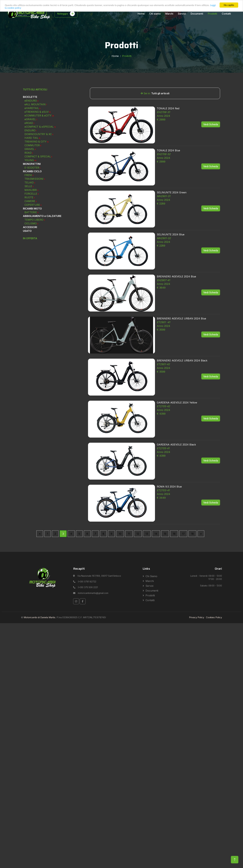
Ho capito (229, 5)
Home (141, 14)
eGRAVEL (31, 154)
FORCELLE (32, 229)
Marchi (169, 14)
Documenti (197, 14)
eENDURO (31, 136)
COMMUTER (33, 180)
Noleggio (66, 14)
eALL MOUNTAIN (36, 139)
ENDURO (31, 165)
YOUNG (30, 195)
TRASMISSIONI (35, 214)
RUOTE (30, 232)
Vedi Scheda (211, 159)
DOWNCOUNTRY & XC (39, 169)
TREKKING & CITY (37, 176)
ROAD (29, 188)
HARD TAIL (32, 173)
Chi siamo (155, 14)
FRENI (29, 210)
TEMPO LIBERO (35, 255)
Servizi (182, 14)
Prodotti (212, 14)
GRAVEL (30, 184)
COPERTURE (33, 240)
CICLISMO (31, 258)
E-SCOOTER (32, 203)
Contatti (226, 14)
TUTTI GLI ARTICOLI (35, 124)
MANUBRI (31, 225)
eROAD (29, 158)
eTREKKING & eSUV (38, 147)
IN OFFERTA (30, 273)
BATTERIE (31, 247)
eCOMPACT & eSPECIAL (40, 162)
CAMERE (31, 236)
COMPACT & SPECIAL (38, 191)
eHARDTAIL (32, 143)
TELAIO (30, 217)
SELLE (29, 221)
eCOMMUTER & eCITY (39, 150)
